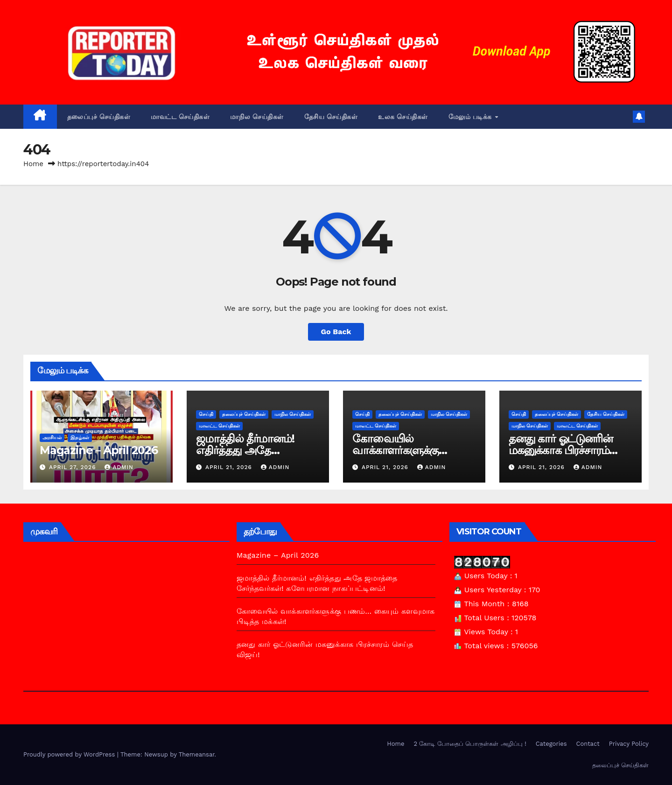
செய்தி (206, 414)
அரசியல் (52, 438)
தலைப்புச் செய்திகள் (99, 117)
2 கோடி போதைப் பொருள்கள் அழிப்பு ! (470, 744)
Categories (551, 744)
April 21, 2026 (230, 467)
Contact (588, 744)
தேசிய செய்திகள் (331, 117)
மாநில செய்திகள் (257, 117)
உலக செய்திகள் (403, 117)
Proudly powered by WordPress (70, 754)
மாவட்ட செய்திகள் (180, 117)
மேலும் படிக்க (471, 117)
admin (119, 467)
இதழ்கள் (80, 438)
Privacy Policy (629, 744)
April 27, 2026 (74, 467)
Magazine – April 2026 (99, 450)
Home (33, 164)
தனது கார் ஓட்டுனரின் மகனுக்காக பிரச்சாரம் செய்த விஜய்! (560, 450)
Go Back (336, 332)
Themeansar (197, 754)
